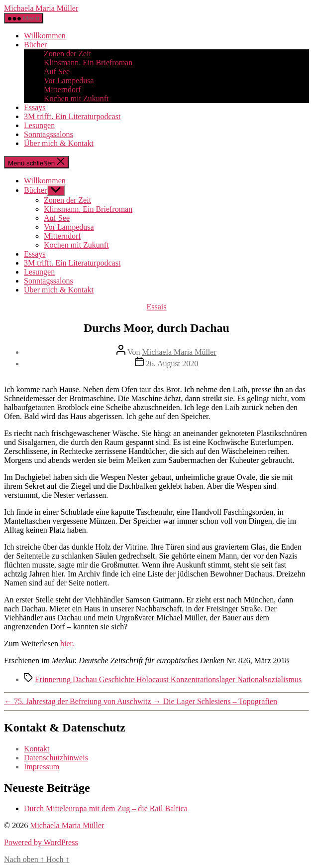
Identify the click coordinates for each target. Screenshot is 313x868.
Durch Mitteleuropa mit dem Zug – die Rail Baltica (106, 808)
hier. (67, 644)
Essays (35, 107)
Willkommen (45, 36)
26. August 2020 (172, 363)
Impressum (42, 767)
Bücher (35, 45)
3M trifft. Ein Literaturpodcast (72, 116)
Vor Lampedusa (69, 80)
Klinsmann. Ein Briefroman (88, 63)
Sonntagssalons (49, 134)
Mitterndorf (62, 89)
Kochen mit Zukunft (76, 98)
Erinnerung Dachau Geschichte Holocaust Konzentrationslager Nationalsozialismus (168, 679)
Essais (157, 307)
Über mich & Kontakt (59, 143)
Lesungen (39, 125)
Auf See (57, 72)
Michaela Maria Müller (41, 8)
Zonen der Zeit (67, 54)
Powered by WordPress (41, 842)
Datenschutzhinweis (56, 758)
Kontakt (37, 749)
